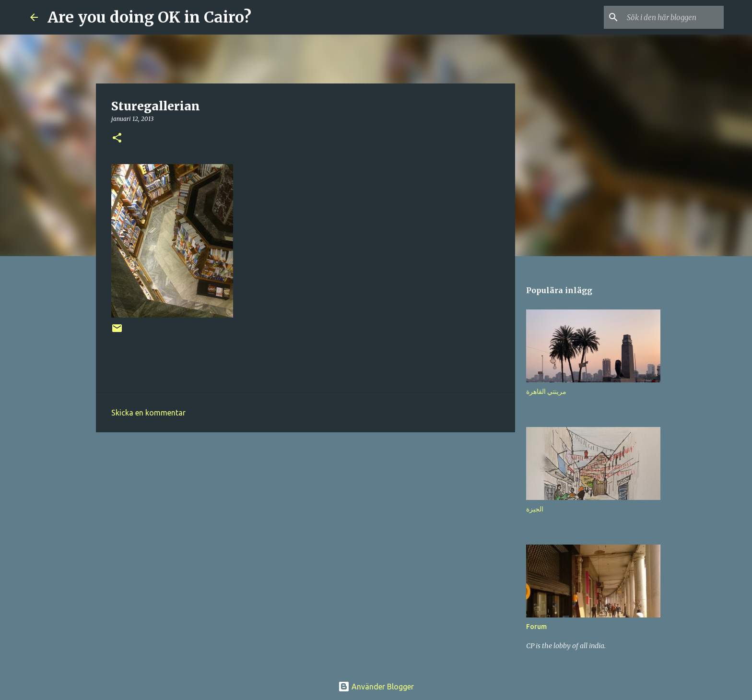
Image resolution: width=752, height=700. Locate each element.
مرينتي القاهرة (546, 392)
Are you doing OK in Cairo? (149, 17)
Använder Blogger (376, 687)
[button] (117, 138)
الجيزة (535, 509)
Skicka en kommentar (148, 413)
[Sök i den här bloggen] (673, 17)
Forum (536, 627)
